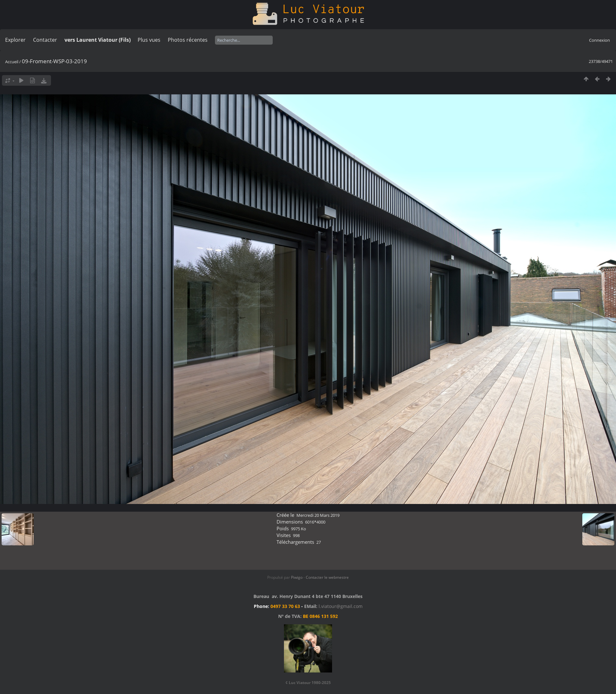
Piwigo (297, 577)
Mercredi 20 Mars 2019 (318, 515)
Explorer (15, 40)
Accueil (12, 62)
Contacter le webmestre (327, 577)
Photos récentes (188, 40)
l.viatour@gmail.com (341, 606)
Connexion (599, 40)
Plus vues (149, 40)
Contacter (45, 40)
